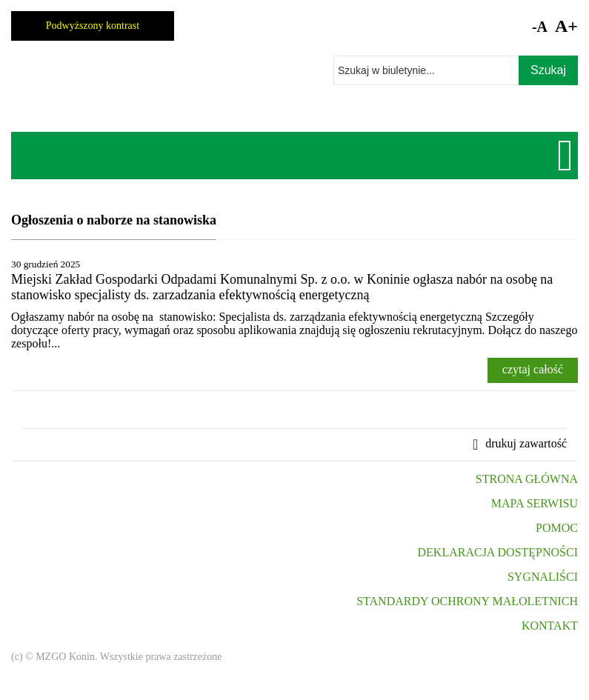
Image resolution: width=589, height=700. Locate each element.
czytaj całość (533, 369)
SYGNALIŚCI (543, 577)
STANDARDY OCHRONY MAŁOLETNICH (467, 601)
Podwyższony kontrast (93, 26)
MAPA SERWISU (535, 503)
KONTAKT (550, 626)
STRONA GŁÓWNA (527, 479)
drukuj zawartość (526, 443)
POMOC (557, 528)
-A (540, 27)
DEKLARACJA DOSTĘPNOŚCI (498, 552)
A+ (566, 26)
